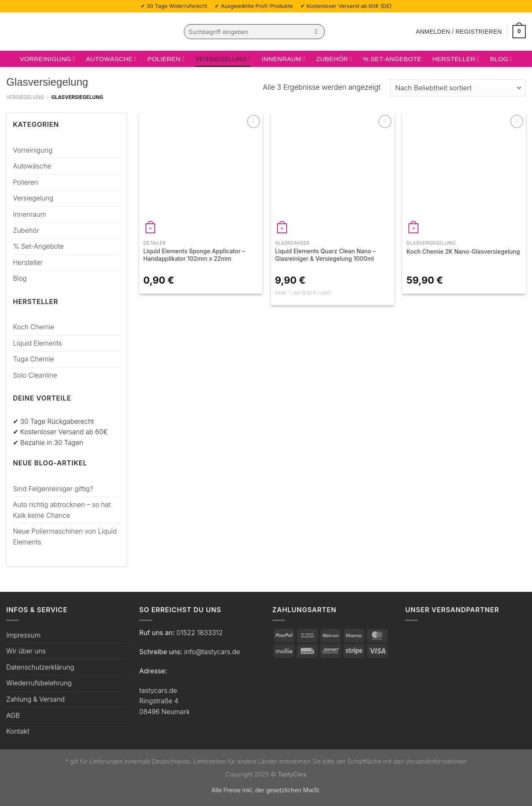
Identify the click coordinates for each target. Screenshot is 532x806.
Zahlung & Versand (35, 699)
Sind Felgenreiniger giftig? (53, 489)
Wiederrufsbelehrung (39, 683)
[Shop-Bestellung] (458, 88)
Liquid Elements (37, 343)
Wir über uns (26, 651)
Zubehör (334, 59)
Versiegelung (223, 59)
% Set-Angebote (392, 59)
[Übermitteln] (316, 32)
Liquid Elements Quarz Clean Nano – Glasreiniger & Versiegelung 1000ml (325, 255)
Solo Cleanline (35, 375)
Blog (501, 59)
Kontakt (18, 731)
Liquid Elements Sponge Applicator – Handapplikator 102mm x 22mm (194, 255)
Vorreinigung (48, 59)
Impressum (23, 635)
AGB (13, 715)
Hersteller (456, 59)
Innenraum (283, 59)
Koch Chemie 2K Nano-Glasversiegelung (463, 251)
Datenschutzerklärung (40, 667)
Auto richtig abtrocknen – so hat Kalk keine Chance (62, 510)
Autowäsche (111, 59)
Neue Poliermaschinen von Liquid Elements (65, 537)
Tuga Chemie (33, 359)
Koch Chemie (33, 327)
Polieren (166, 59)
